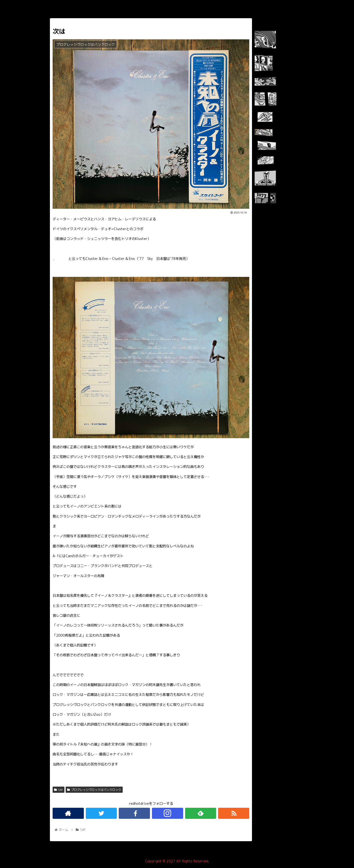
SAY (59, 790)
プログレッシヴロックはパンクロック (94, 790)
